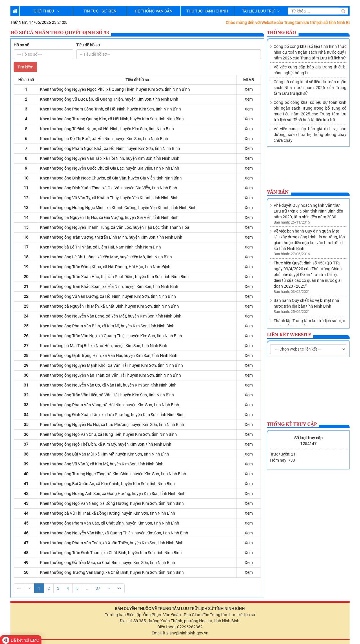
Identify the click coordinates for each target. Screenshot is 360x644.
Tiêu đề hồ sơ (88, 45)
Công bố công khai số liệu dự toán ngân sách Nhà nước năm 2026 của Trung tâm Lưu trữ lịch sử (310, 88)
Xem (249, 89)
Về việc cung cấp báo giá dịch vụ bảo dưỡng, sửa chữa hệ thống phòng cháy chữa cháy (310, 135)
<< (19, 588)
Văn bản (278, 192)
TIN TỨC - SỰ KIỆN (100, 11)
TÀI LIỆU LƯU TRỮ (261, 11)
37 (98, 588)
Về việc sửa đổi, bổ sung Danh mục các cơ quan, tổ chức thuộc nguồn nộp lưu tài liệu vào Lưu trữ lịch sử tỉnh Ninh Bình (310, 314)
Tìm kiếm (25, 67)
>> (119, 588)
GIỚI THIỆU (47, 11)
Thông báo (282, 32)
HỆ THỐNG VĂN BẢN (154, 11)
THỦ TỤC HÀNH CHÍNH (207, 11)
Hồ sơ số (21, 45)
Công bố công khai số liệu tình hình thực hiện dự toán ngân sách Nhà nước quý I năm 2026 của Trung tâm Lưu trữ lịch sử (310, 52)
